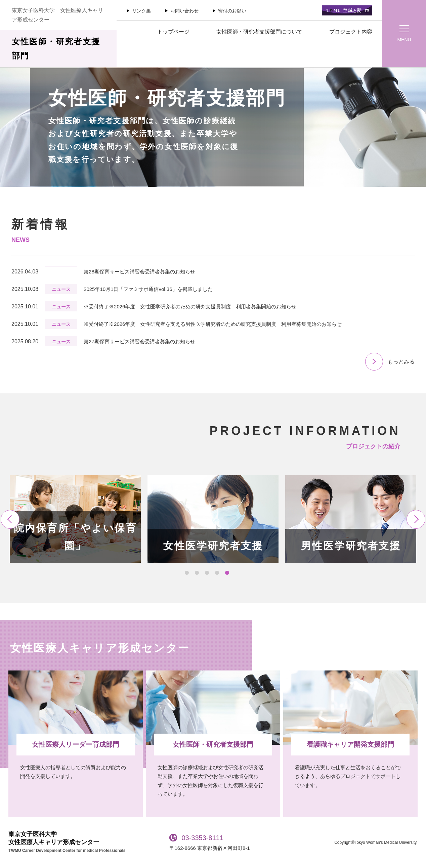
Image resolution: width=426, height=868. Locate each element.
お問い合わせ (184, 11)
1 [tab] (187, 573)
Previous (10, 519)
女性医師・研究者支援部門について (259, 32)
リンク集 (141, 11)
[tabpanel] (75, 519)
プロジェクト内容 (351, 32)
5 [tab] (227, 573)
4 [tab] (217, 573)
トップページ (173, 32)
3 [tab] (207, 573)
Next (416, 519)
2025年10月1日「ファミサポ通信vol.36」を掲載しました (148, 289)
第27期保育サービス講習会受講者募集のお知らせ (139, 341)
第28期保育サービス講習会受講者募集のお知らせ (139, 272)
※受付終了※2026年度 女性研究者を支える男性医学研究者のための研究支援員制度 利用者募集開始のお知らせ (213, 324)
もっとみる (401, 362)
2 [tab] (197, 573)
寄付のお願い (232, 11)
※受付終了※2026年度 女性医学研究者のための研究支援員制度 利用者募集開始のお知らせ (190, 307)
